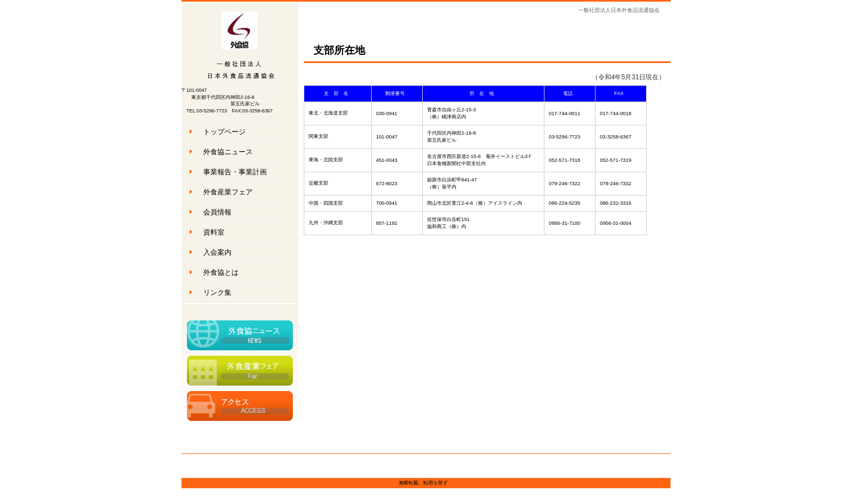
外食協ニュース (240, 335)
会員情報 (217, 212)
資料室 (214, 232)
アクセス (240, 406)
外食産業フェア (240, 371)
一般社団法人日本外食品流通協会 (240, 45)
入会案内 (217, 252)
